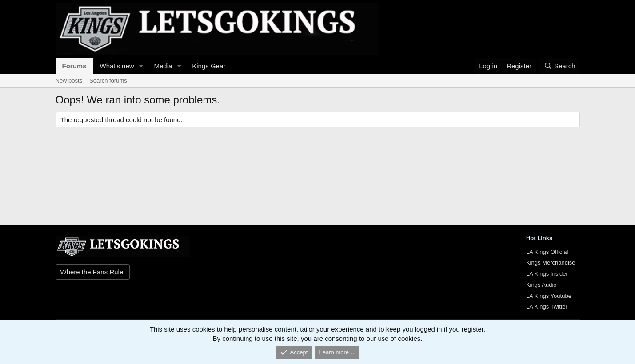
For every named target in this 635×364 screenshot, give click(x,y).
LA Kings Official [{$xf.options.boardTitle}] (547, 252)
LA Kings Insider (547, 274)
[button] (141, 66)
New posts (69, 81)
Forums (74, 66)
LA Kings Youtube (549, 296)
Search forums (108, 81)
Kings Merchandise (551, 263)
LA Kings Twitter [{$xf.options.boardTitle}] (547, 307)
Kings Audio (541, 285)
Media (163, 66)
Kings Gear (209, 66)
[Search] (560, 66)
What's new (117, 66)
